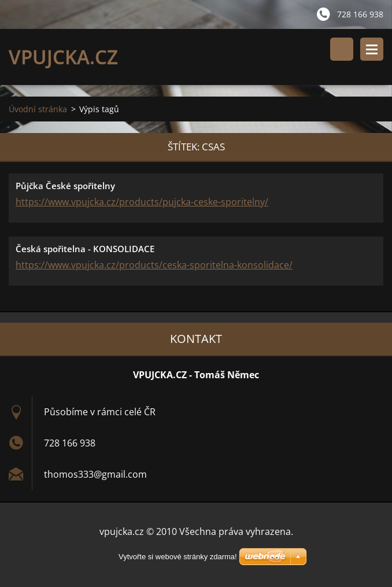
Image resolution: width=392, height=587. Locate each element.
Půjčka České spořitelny (65, 186)
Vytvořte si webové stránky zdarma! (178, 557)
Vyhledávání (342, 49)
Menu (372, 49)
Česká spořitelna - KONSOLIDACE (85, 249)
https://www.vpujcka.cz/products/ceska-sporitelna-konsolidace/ (154, 265)
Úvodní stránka (38, 109)
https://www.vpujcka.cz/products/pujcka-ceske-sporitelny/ (142, 202)
